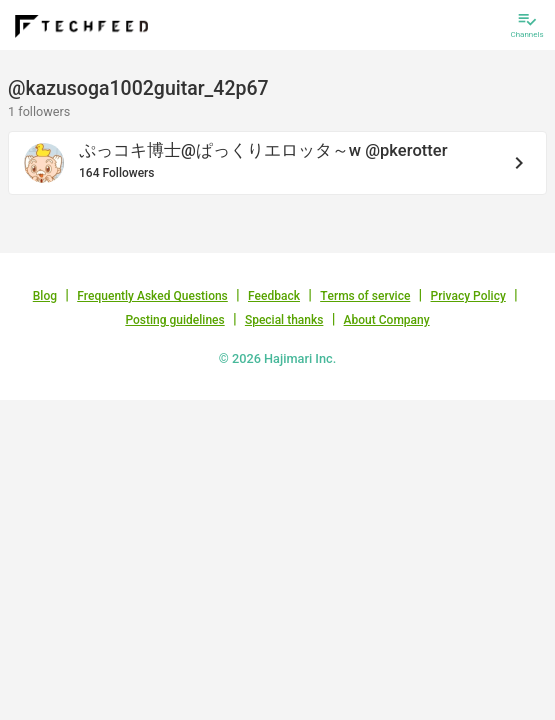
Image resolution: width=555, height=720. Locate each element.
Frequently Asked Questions (152, 296)
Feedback (274, 296)
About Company (387, 320)
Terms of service (365, 296)
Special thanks (284, 320)
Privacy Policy (468, 296)
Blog (45, 296)
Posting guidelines (174, 320)
